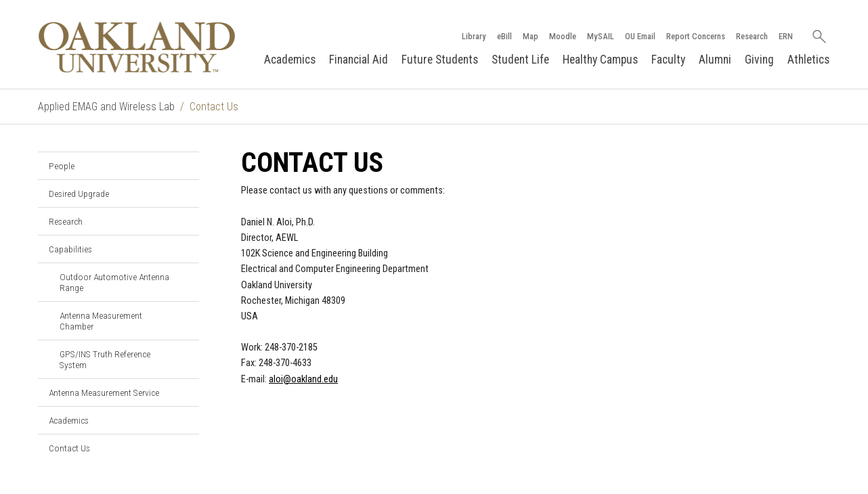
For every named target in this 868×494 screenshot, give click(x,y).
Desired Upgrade (79, 194)
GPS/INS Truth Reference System (105, 359)
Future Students (440, 60)
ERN (786, 36)
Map (530, 36)
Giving (759, 60)
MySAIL (601, 36)
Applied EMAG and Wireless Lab (106, 107)
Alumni (715, 60)
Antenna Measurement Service (104, 392)
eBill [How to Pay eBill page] (504, 36)
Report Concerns (696, 36)
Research (752, 36)
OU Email (640, 36)
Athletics (808, 60)
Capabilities (70, 249)
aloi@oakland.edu (303, 379)
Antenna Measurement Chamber (101, 321)
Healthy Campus (600, 60)
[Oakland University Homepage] (137, 47)
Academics (290, 60)
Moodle (563, 36)
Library (474, 36)
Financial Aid (359, 60)
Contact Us (69, 448)
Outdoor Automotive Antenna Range (114, 282)
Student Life (520, 60)
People (62, 166)
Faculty (668, 60)
